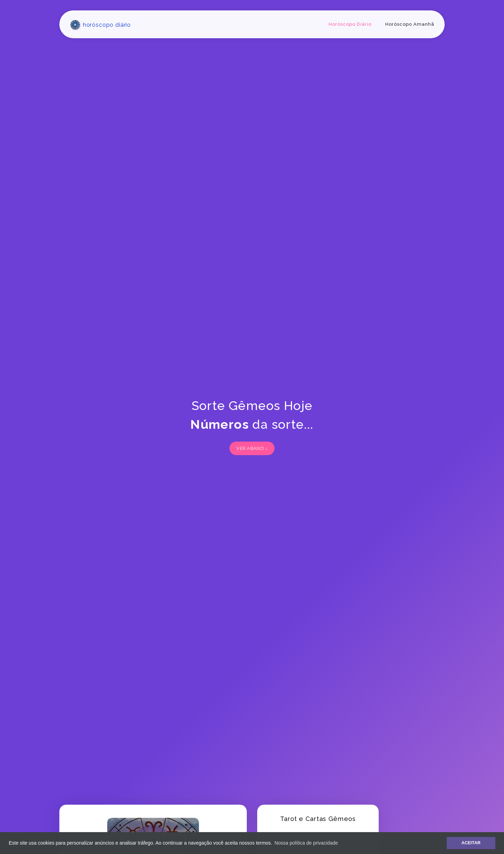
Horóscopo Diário (350, 24)
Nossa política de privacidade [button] (306, 843)
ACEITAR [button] (471, 843)
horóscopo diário (100, 25)
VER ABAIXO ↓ (252, 448)
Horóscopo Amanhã (410, 24)
